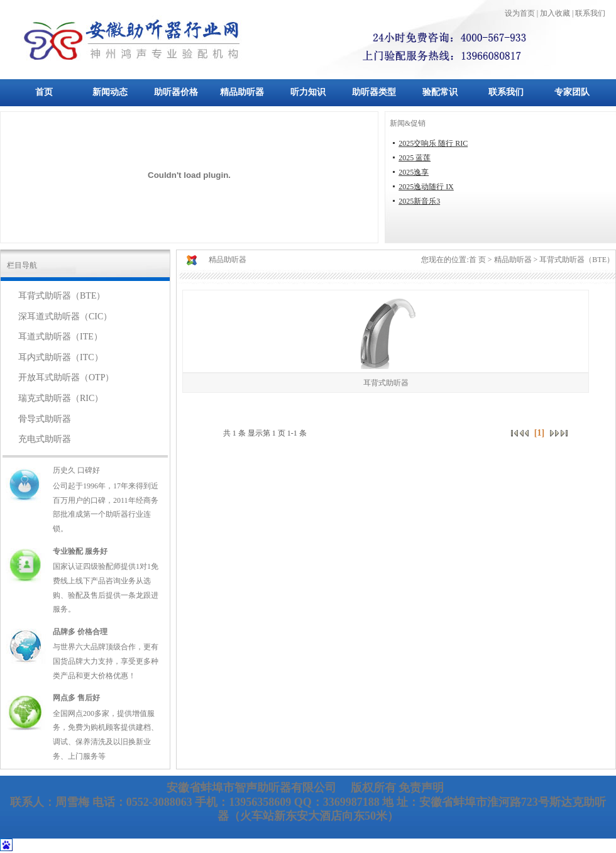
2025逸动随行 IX (426, 187)
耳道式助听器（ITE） (60, 337)
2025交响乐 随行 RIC (433, 143)
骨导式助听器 (45, 419)
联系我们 (506, 92)
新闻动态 (110, 92)
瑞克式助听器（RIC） (61, 398)
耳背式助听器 (386, 383)
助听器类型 (374, 92)
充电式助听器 (45, 439)
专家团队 (572, 92)
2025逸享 (414, 172)
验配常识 (440, 92)
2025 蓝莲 (415, 158)
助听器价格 (176, 92)
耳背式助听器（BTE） (62, 296)
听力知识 (308, 92)
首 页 (477, 260)
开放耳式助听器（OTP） (66, 377)
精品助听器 (242, 92)
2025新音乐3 (419, 201)
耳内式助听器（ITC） (61, 357)
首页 (44, 92)
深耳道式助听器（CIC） (65, 316)
